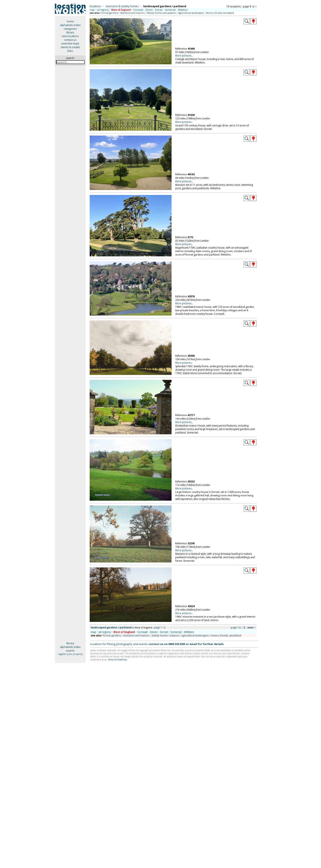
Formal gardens (109, 13)
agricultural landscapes (195, 635)
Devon (149, 10)
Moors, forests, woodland (220, 13)
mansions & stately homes (122, 6)
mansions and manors (136, 635)
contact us (70, 40)
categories (70, 29)
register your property (70, 654)
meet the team (70, 43)
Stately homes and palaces (161, 13)
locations (95, 6)
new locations (70, 36)
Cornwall (138, 10)
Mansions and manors (132, 13)
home (70, 21)
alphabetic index (70, 25)
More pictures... (184, 56)
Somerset (170, 10)
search (70, 651)
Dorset (159, 10)
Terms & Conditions (117, 659)
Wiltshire (183, 10)
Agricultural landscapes (191, 13)
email (193, 644)
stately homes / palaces (165, 635)
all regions (103, 10)
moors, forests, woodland (226, 635)
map (92, 10)
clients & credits (70, 47)
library (70, 32)
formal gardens (112, 635)
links (70, 51)
